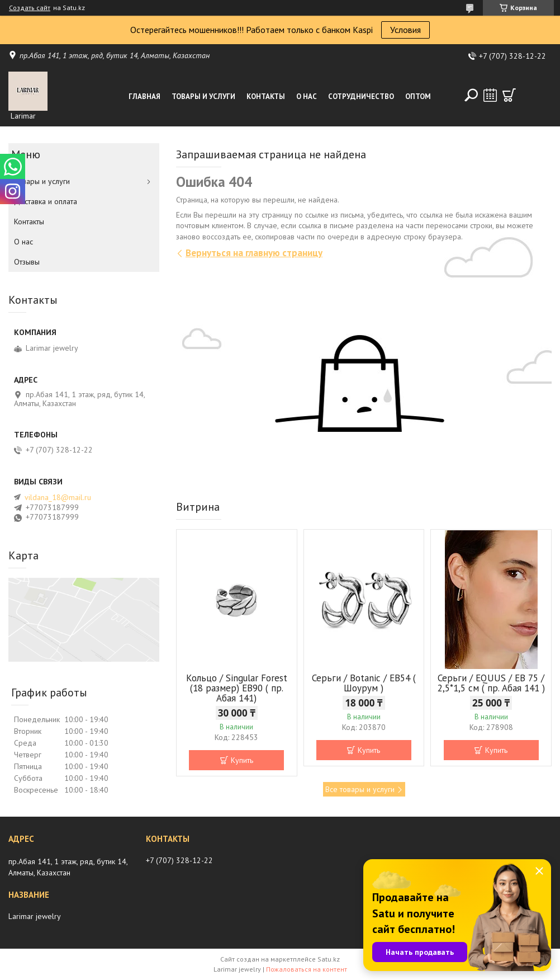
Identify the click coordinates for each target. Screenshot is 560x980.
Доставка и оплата (46, 201)
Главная (144, 96)
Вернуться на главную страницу (254, 253)
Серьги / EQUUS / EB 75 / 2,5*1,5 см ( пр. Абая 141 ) (491, 683)
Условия (405, 30)
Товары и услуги (203, 96)
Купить (242, 760)
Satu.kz (329, 959)
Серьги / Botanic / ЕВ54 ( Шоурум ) (364, 683)
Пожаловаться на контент (307, 969)
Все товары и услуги (360, 789)
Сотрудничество (361, 96)
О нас (307, 96)
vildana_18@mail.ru (58, 497)
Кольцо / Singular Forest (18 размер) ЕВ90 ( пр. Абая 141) (237, 688)
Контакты (266, 96)
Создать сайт (30, 8)
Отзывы (27, 262)
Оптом (418, 96)
